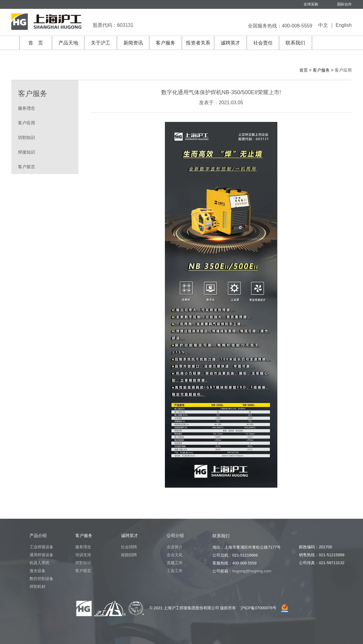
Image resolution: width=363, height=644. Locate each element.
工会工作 (175, 571)
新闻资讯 (133, 43)
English (343, 25)
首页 (304, 70)
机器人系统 (39, 563)
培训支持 (83, 555)
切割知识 (27, 137)
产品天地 (68, 43)
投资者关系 (198, 43)
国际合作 (344, 4)
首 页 (36, 43)
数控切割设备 (41, 579)
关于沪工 (101, 43)
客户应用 (27, 123)
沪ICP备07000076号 (259, 608)
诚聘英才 (230, 43)
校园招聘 (129, 555)
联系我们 (295, 43)
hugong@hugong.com (252, 571)
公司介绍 (175, 535)
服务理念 (27, 108)
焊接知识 (27, 152)
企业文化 (175, 555)
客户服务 (165, 43)
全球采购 (311, 4)
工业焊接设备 (41, 547)
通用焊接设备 (41, 555)
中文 (323, 25)
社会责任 (263, 43)
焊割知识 (83, 563)
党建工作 (175, 563)
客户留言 (27, 167)
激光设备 (37, 571)
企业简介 (175, 547)
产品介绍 (38, 535)
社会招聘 (129, 547)
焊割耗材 (37, 587)
